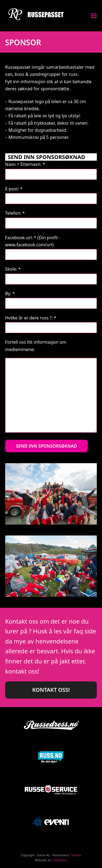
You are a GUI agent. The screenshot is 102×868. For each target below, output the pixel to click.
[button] (94, 16)
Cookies (76, 855)
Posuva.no (60, 860)
